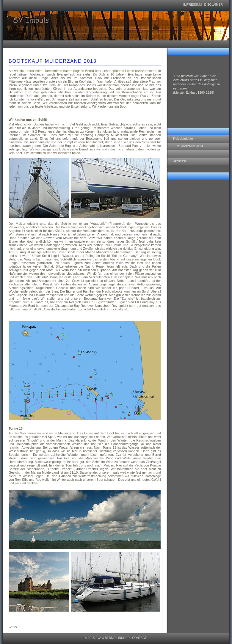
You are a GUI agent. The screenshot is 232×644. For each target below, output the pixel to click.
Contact (139, 638)
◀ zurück (180, 161)
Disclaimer (214, 5)
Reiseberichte (183, 139)
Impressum (192, 5)
